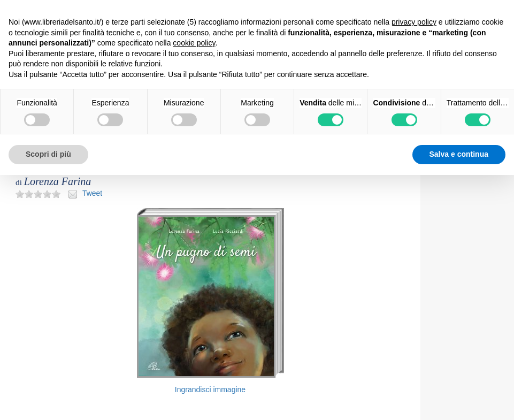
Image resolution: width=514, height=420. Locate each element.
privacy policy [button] (414, 22)
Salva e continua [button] (459, 154)
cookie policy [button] (194, 43)
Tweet (92, 193)
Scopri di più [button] (48, 154)
